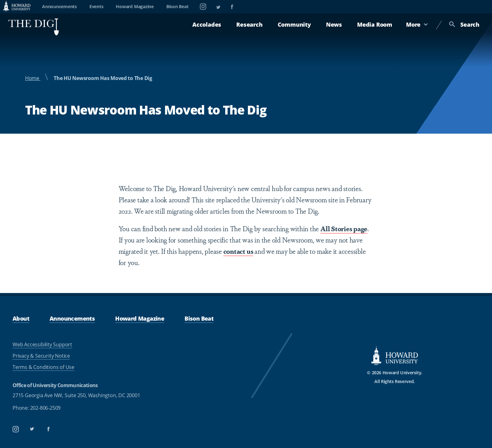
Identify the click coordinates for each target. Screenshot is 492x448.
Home (33, 78)
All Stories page (344, 228)
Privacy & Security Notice (41, 356)
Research (249, 24)
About (21, 318)
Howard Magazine (135, 6)
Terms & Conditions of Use (43, 367)
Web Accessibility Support (42, 344)
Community (294, 24)
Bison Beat (177, 6)
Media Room (375, 24)
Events (96, 6)
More (417, 24)
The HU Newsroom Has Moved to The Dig (103, 78)
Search (464, 24)
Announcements (59, 6)
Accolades (207, 24)
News (334, 24)
